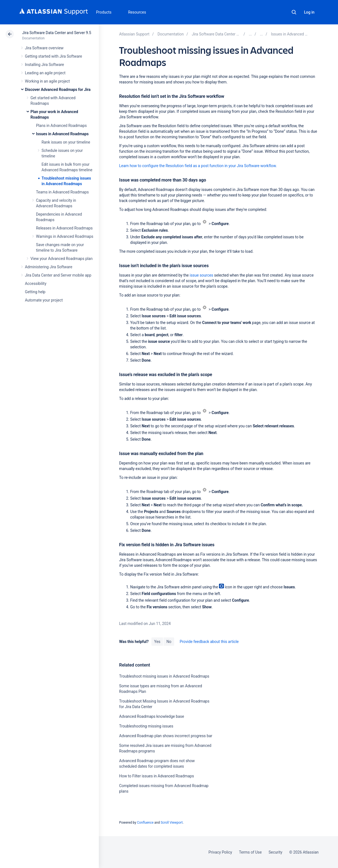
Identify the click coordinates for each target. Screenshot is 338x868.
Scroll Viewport (172, 823)
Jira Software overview (44, 48)
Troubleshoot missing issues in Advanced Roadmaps (164, 676)
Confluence (145, 823)
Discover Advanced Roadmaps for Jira (58, 90)
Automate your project (44, 300)
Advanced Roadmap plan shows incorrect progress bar (166, 736)
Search (294, 12)
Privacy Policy (220, 852)
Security (275, 852)
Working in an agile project (47, 81)
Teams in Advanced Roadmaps (62, 192)
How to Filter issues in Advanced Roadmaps (156, 776)
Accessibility (36, 284)
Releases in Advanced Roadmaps (64, 228)
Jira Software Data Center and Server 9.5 (57, 33)
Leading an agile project (45, 73)
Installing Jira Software (44, 65)
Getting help (35, 292)
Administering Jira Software (49, 267)
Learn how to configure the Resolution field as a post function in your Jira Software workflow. (198, 166)
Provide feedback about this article (209, 642)
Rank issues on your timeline (66, 142)
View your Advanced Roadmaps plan (61, 259)
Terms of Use (250, 852)
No (169, 642)
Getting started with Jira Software (53, 56)
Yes (157, 642)
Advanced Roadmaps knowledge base (151, 716)
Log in (309, 12)
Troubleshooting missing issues (146, 726)
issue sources (201, 275)
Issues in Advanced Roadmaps (62, 134)
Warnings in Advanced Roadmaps (65, 236)
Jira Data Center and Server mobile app (58, 275)
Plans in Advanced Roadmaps (61, 126)
